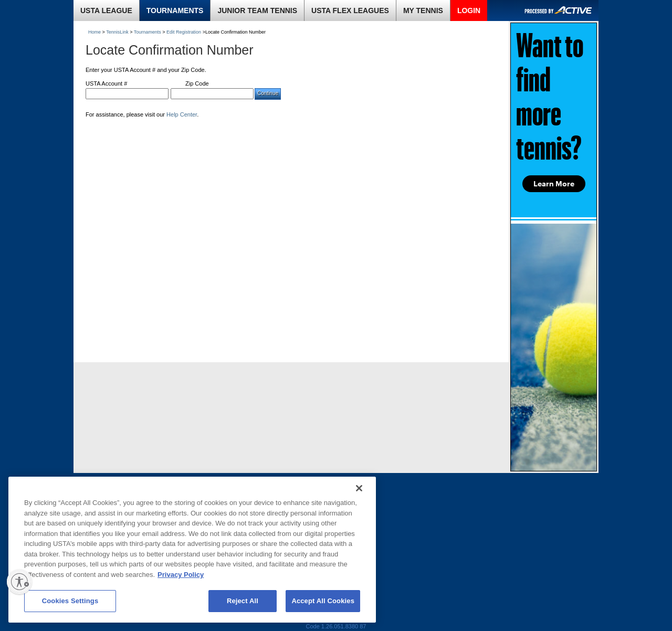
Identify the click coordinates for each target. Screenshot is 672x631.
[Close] (359, 488)
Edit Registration (184, 32)
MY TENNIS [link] (423, 10)
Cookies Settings (70, 601)
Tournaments (148, 32)
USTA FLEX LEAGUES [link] (350, 10)
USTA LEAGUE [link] (106, 10)
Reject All (243, 601)
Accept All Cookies (323, 601)
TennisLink (117, 32)
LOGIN (469, 10)
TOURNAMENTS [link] (175, 10)
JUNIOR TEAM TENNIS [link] (257, 10)
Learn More (554, 184)
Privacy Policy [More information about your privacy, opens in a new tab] (181, 575)
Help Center (182, 114)
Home (94, 32)
